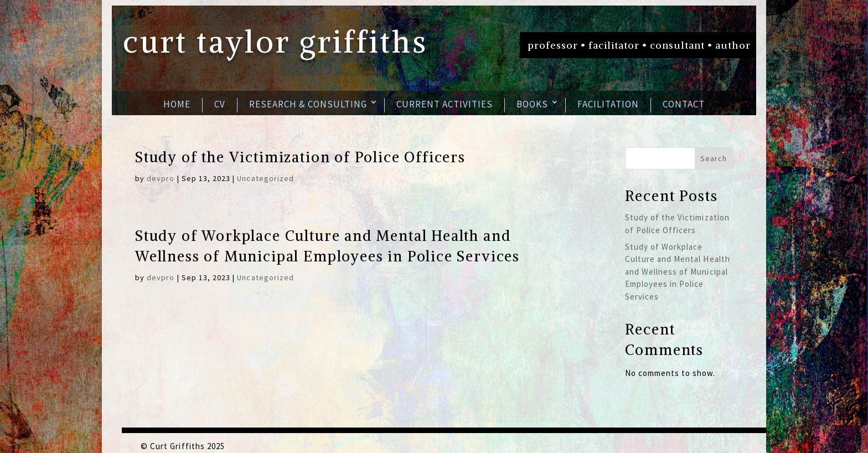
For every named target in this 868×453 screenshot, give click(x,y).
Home (177, 104)
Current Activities (445, 104)
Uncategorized (265, 178)
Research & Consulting (308, 104)
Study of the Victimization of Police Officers (300, 157)
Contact (684, 104)
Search (714, 158)
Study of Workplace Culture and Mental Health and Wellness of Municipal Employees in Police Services (678, 272)
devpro (161, 178)
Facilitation (608, 104)
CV (220, 104)
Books (532, 104)
